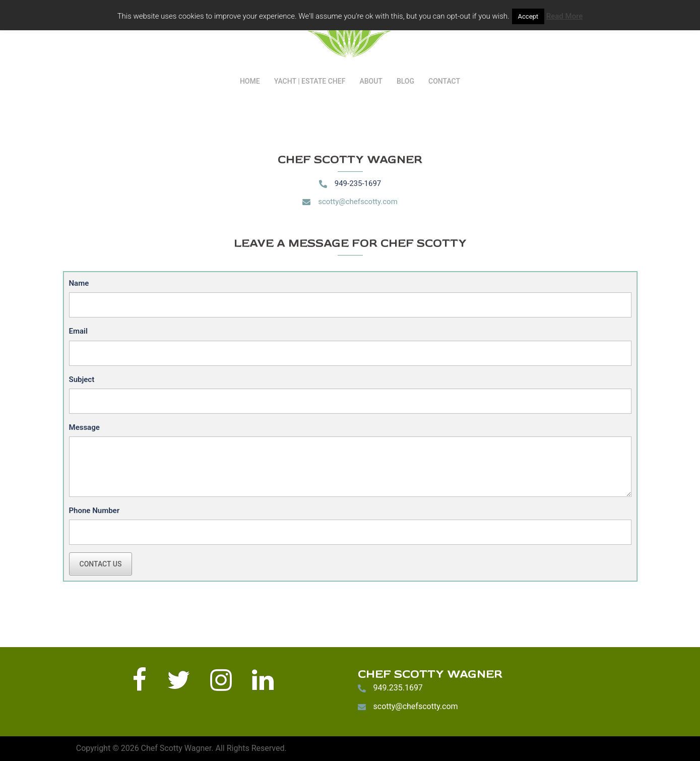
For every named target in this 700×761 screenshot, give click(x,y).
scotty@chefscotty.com (358, 202)
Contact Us (101, 564)
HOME (250, 81)
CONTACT (444, 81)
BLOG (405, 81)
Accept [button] (528, 16)
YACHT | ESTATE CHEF (310, 81)
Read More (565, 16)
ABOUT (371, 81)
